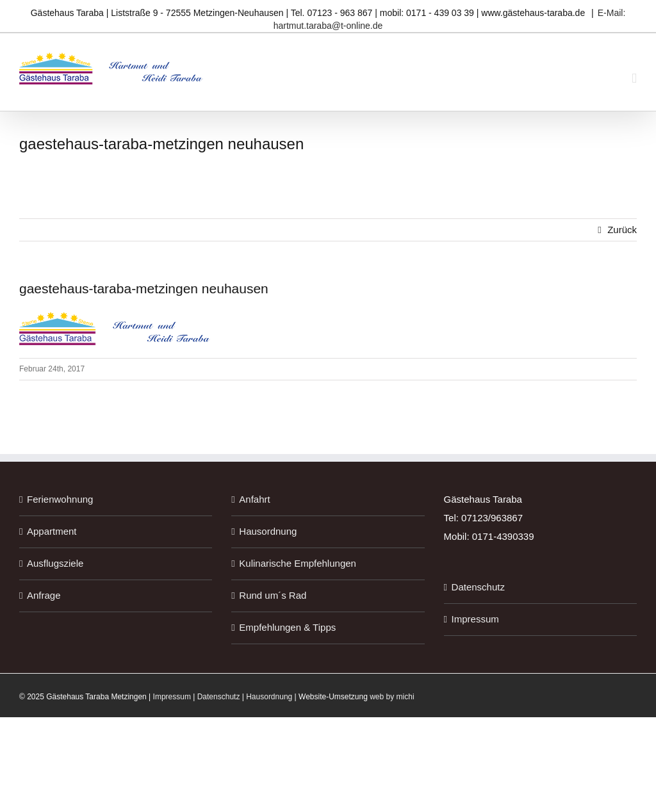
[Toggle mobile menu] (634, 78)
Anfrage (44, 595)
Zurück (622, 230)
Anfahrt (254, 499)
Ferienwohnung (60, 499)
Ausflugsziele (55, 563)
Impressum (475, 619)
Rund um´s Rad (273, 595)
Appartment (52, 531)
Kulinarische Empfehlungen (298, 563)
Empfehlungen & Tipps (287, 627)
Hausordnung (268, 531)
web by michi (392, 697)
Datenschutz (478, 587)
